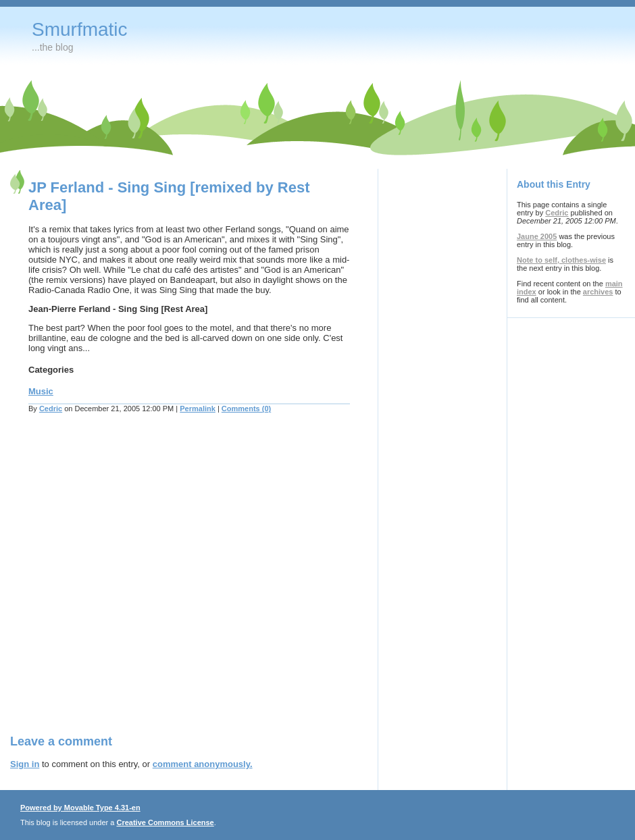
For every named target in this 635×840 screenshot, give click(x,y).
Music (41, 391)
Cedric (51, 409)
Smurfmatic (80, 29)
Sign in (25, 764)
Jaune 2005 (537, 236)
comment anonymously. (203, 764)
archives (598, 292)
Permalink (198, 409)
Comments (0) (246, 409)
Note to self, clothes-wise (561, 260)
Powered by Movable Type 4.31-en (80, 808)
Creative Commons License (165, 822)
